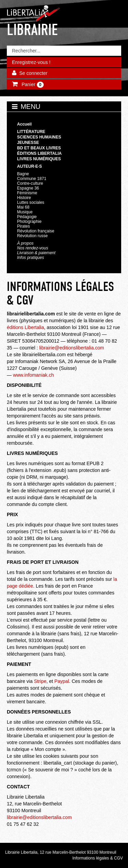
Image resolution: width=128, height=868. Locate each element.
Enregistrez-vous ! (31, 62)
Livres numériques (39, 159)
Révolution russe (32, 236)
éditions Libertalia (25, 327)
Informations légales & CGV (98, 858)
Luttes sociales (31, 202)
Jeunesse (28, 143)
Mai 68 (23, 207)
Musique (25, 212)
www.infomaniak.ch (33, 375)
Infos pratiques (31, 258)
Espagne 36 (28, 188)
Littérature (31, 132)
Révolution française (36, 231)
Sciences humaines (39, 137)
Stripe (40, 681)
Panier (32, 85)
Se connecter (33, 73)
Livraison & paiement (36, 253)
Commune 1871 (32, 179)
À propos (25, 243)
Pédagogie (27, 217)
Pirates (23, 226)
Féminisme (27, 193)
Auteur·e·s (30, 166)
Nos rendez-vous (33, 248)
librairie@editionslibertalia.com (72, 348)
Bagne (23, 174)
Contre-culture (30, 183)
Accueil (24, 124)
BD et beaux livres (39, 148)
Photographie (29, 222)
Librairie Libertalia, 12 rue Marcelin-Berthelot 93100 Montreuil (61, 852)
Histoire (24, 198)
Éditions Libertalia (39, 153)
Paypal (62, 681)
